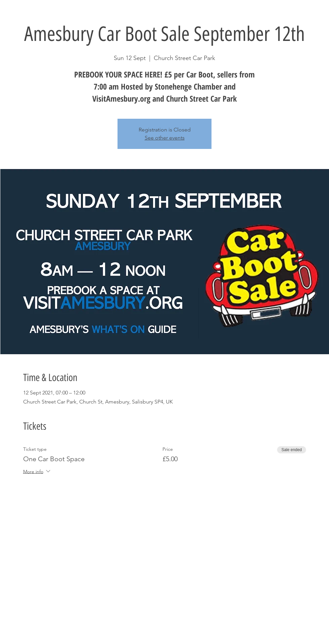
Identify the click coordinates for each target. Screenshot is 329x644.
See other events (165, 138)
